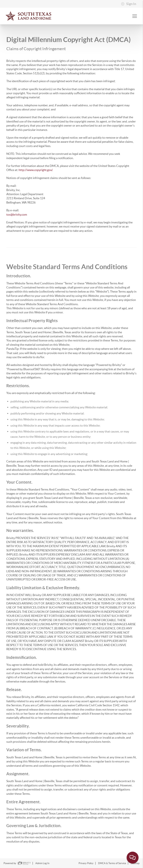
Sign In (129, 4)
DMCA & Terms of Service (112, 863)
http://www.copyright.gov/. (36, 170)
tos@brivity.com (17, 214)
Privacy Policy (86, 863)
